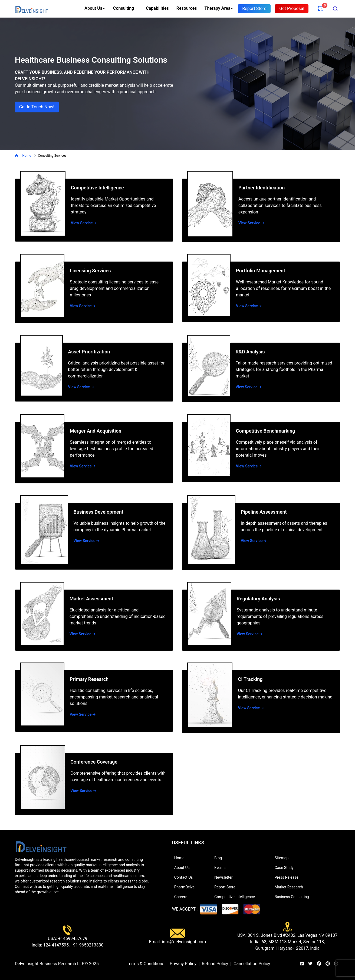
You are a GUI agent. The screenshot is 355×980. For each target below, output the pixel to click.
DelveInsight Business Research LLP (50, 964)
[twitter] (310, 964)
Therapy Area (219, 8)
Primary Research (89, 679)
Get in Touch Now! (37, 107)
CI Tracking (250, 679)
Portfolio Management (261, 271)
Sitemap (284, 858)
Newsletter (226, 877)
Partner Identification (262, 188)
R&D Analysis (250, 352)
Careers (183, 897)
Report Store (227, 887)
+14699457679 (72, 939)
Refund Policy (215, 964)
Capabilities (159, 8)
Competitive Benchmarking (266, 431)
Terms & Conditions (146, 964)
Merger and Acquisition (96, 431)
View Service (84, 223)
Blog (220, 858)
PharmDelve (187, 887)
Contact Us (186, 877)
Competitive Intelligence (97, 188)
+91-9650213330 (86, 945)
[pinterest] (328, 964)
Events (222, 868)
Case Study (286, 868)
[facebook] (319, 964)
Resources (188, 8)
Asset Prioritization (89, 352)
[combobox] (335, 9)
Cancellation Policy (252, 964)
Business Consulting (294, 897)
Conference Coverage (94, 762)
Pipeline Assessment (264, 512)
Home (27, 156)
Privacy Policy (183, 964)
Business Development (98, 512)
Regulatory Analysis (258, 599)
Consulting (126, 8)
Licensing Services (90, 271)
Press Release (289, 877)
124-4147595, (56, 945)
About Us (95, 8)
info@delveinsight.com (183, 942)
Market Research (291, 887)
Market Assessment (91, 599)
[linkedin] (302, 964)
